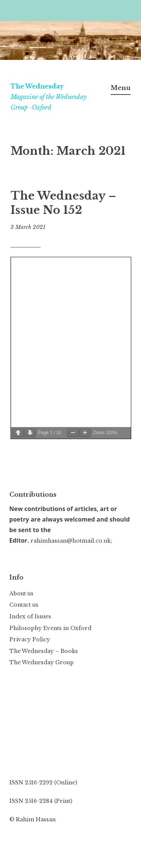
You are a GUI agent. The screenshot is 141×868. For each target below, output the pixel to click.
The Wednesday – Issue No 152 (63, 203)
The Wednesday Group (42, 662)
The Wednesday (37, 86)
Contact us (24, 605)
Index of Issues (30, 616)
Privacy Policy (30, 639)
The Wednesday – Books (44, 651)
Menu (121, 88)
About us (21, 593)
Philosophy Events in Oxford (50, 628)
